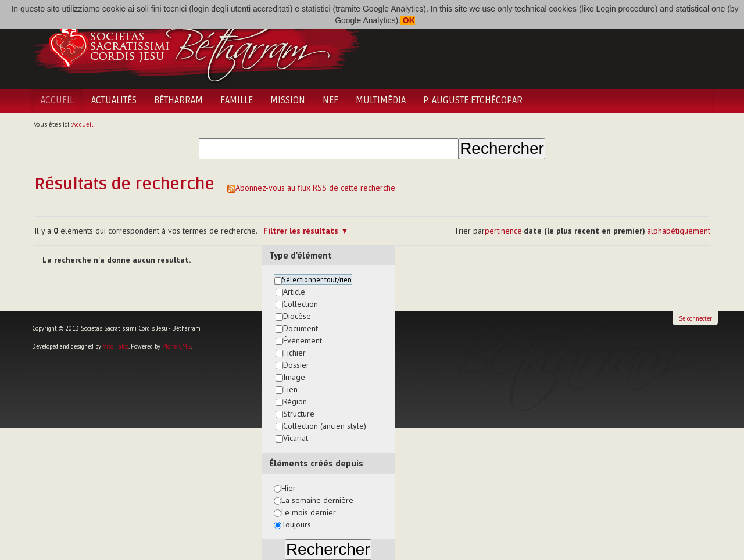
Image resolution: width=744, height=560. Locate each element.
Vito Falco (116, 346)
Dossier (296, 365)
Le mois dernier (309, 512)
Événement (303, 340)
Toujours (296, 525)
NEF (330, 100)
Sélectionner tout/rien (317, 279)
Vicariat (296, 438)
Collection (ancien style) (325, 426)
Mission (288, 100)
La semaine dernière (317, 500)
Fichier (294, 353)
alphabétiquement (679, 231)
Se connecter (695, 318)
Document (301, 328)
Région (295, 401)
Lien (290, 389)
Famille (237, 100)
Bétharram (178, 100)
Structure (299, 414)
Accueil (57, 100)
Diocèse (297, 316)
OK (408, 20)
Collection (301, 304)
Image (294, 377)
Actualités (114, 100)
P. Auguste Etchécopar (473, 100)
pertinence (503, 231)
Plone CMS (176, 346)
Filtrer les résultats (301, 231)
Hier (289, 488)
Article (294, 292)
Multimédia (381, 100)
